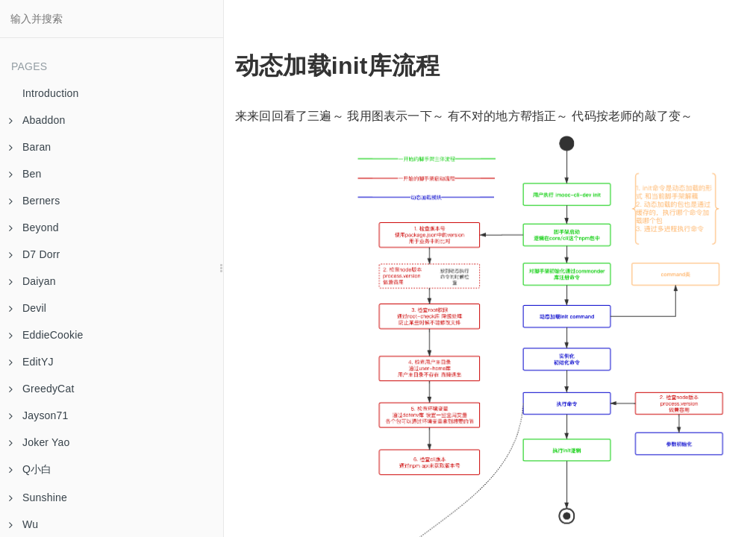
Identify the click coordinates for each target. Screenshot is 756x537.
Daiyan (32, 281)
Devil (28, 308)
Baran (30, 147)
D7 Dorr (34, 254)
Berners (34, 201)
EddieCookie (46, 335)
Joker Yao (40, 442)
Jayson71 (39, 415)
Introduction (51, 93)
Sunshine (38, 497)
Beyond (34, 227)
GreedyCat (42, 389)
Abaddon (37, 120)
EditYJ (31, 362)
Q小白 (31, 469)
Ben (25, 174)
